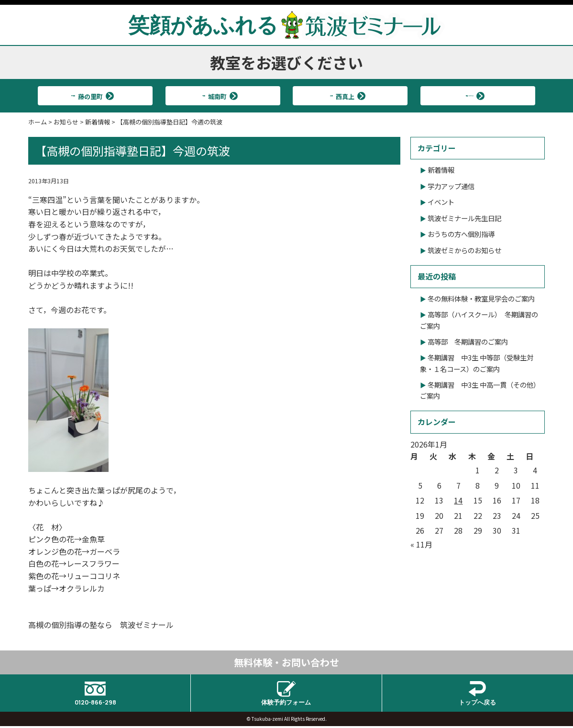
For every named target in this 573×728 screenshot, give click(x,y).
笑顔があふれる (286, 24)
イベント (441, 202)
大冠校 (219, 95)
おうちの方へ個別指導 (461, 234)
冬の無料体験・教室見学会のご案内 (481, 298)
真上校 (346, 95)
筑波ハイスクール (474, 95)
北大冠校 (91, 95)
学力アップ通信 (451, 186)
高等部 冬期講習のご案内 (468, 342)
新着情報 (441, 170)
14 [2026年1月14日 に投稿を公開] (458, 500)
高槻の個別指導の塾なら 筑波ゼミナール (101, 625)
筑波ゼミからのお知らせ (464, 250)
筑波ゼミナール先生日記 (464, 218)
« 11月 (421, 544)
